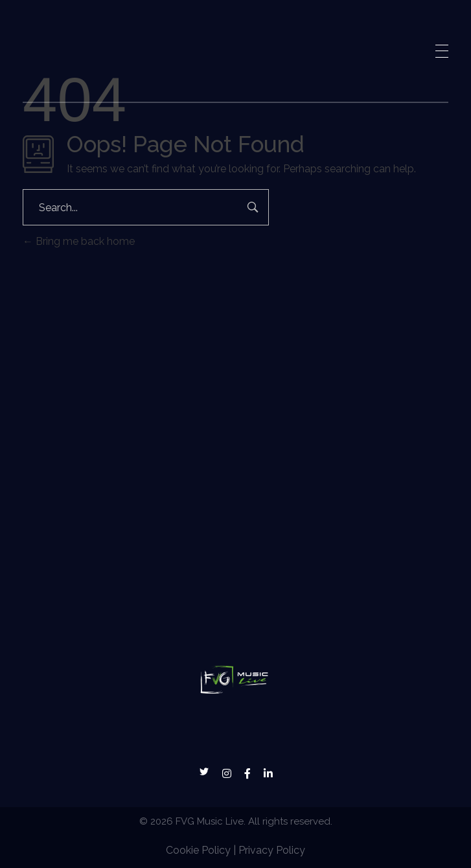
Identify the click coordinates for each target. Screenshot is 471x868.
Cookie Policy (198, 850)
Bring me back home (79, 241)
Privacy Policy (272, 850)
